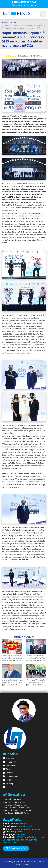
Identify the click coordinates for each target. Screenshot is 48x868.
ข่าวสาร (14, 23)
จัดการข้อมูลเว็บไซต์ (16, 848)
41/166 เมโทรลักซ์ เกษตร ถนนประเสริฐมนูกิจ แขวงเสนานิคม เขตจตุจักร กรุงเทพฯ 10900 (23, 840)
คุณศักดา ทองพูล (15, 824)
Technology (9, 762)
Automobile (9, 766)
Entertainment (10, 776)
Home (5, 22)
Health (7, 780)
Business (8, 758)
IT (5, 787)
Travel (7, 769)
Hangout (8, 773)
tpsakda (18, 832)
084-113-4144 (26, 826)
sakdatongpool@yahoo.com (27, 829)
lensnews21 (22, 834)
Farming (8, 784)
